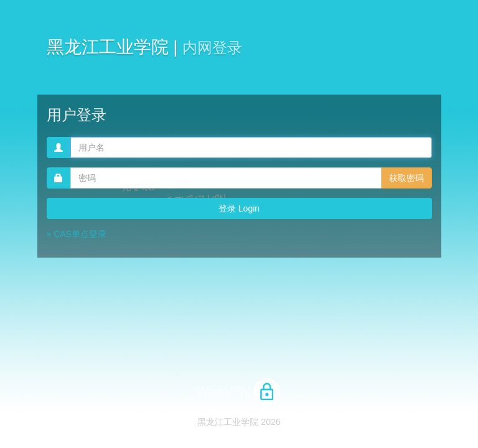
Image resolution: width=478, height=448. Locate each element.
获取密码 (406, 178)
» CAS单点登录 (77, 234)
